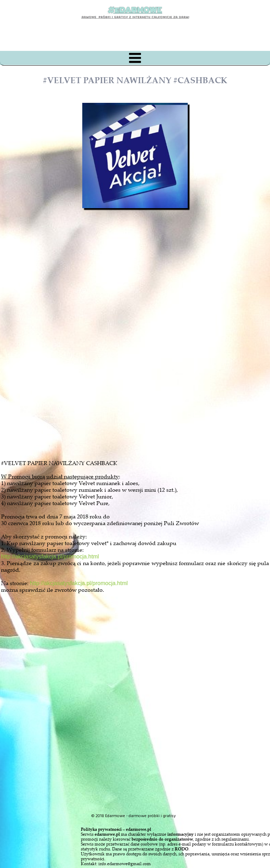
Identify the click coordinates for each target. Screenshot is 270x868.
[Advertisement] (141, 370)
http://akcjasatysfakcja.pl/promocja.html (50, 556)
